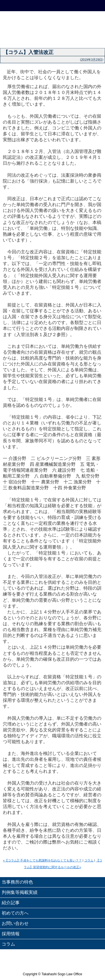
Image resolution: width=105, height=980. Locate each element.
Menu (92, 6)
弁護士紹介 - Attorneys (92, 37)
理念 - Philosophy (13, 37)
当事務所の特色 (17, 882)
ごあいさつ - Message (39, 37)
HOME (13, 6)
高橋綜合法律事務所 (53, 20)
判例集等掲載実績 (20, 892)
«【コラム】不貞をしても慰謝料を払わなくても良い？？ (42, 860)
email (66, 6)
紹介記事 (11, 903)
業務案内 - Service (66, 37)
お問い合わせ (15, 923)
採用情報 (11, 934)
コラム (89, 860)
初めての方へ (15, 913)
